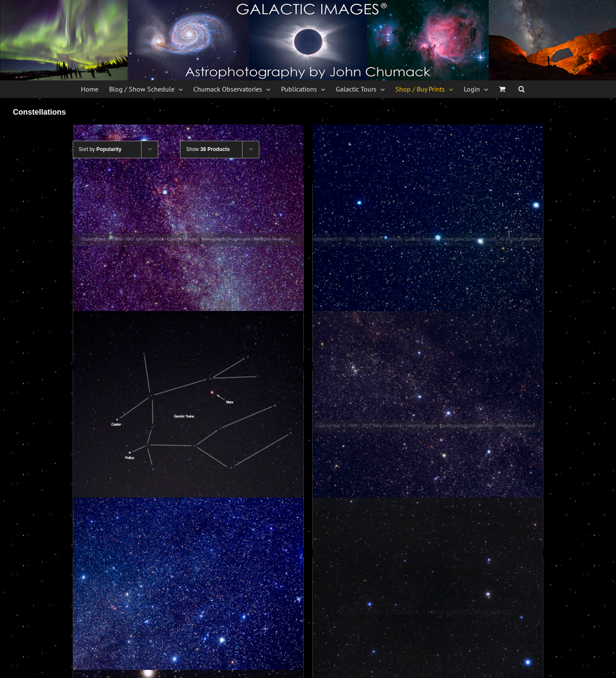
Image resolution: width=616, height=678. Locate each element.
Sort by (100, 149)
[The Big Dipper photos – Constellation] (428, 240)
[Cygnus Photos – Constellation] (188, 240)
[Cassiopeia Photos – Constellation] (428, 426)
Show (208, 149)
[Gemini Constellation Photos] (188, 426)
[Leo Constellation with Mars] (428, 613)
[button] (522, 89)
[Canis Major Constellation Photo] (188, 613)
